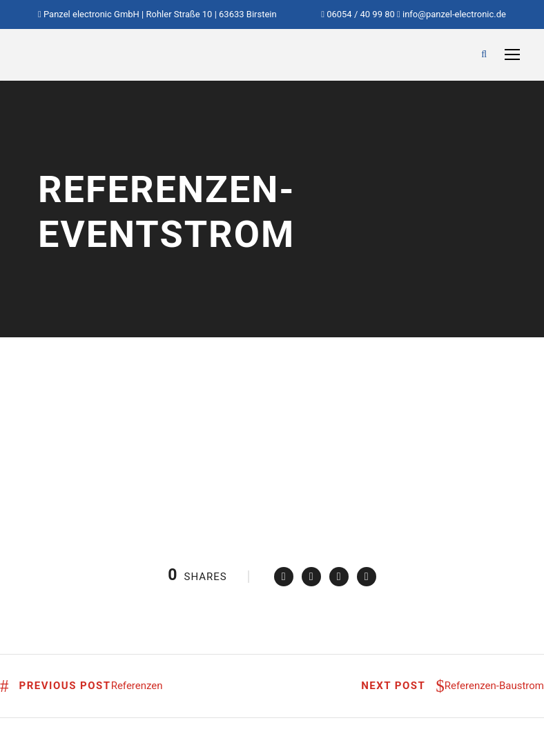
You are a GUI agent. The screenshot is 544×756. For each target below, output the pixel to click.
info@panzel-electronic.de (454, 14)
